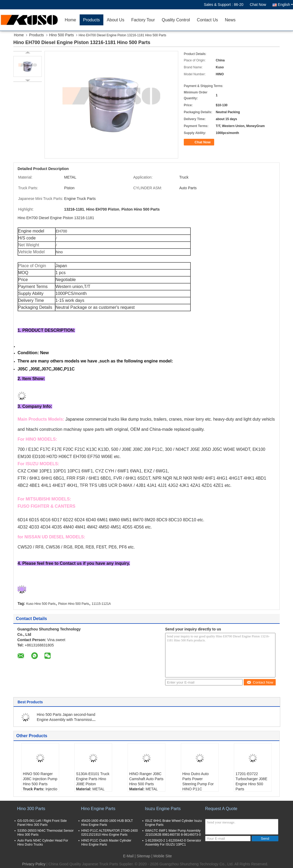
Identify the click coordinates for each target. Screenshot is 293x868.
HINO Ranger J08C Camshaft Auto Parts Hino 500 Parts (146, 779)
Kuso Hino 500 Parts (41, 604)
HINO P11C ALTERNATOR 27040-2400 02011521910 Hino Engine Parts (109, 833)
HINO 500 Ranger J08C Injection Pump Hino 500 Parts (40, 779)
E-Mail (128, 856)
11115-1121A (101, 604)
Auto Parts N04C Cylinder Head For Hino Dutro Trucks (43, 843)
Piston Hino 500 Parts (74, 604)
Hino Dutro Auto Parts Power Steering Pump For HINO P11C (198, 781)
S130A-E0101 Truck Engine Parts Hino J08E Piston (93, 779)
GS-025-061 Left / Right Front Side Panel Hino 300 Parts (42, 823)
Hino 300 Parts (31, 809)
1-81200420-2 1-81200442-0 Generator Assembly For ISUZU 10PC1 (173, 843)
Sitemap (143, 856)
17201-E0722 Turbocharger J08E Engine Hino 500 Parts (251, 781)
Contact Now (260, 682)
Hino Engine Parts (98, 809)
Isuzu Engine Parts (163, 809)
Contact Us (207, 20)
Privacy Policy (34, 864)
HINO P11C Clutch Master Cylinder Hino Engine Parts (106, 843)
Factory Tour (143, 20)
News (230, 20)
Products (91, 20)
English (285, 5)
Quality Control (176, 20)
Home (70, 20)
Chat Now (258, 5)
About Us (116, 20)
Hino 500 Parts (62, 35)
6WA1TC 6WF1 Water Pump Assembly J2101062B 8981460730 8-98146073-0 (173, 833)
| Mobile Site (162, 856)
